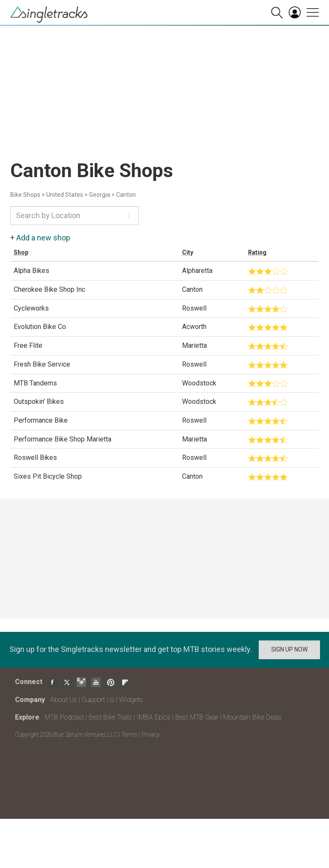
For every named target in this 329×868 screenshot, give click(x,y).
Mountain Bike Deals (252, 717)
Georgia (100, 195)
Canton (126, 195)
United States (65, 195)
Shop (21, 252)
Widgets (131, 700)
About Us (64, 700)
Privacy (150, 735)
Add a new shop (43, 238)
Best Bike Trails (110, 717)
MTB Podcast (64, 717)
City (188, 252)
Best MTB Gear (197, 717)
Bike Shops (25, 195)
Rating (257, 252)
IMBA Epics (154, 717)
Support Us (98, 700)
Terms (129, 735)
